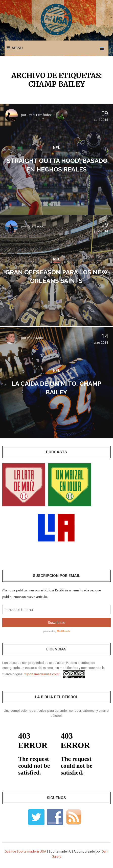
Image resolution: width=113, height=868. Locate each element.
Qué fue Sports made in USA (25, 851)
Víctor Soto (35, 338)
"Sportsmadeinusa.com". (42, 674)
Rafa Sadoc (35, 226)
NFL (56, 148)
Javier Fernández (39, 115)
